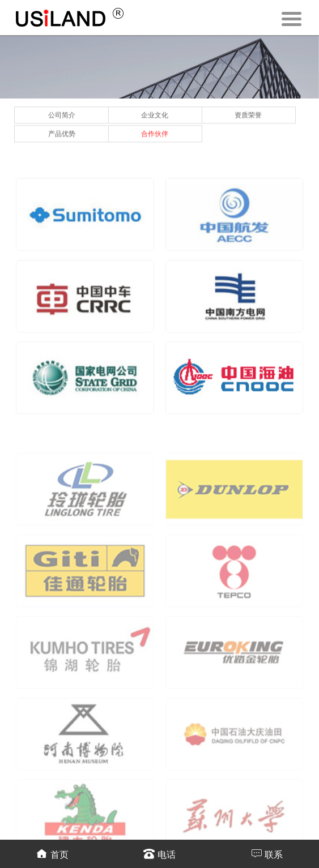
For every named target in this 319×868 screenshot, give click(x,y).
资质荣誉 (248, 113)
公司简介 (62, 113)
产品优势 (62, 131)
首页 (52, 854)
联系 (267, 854)
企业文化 (155, 113)
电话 (159, 854)
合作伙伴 (155, 131)
